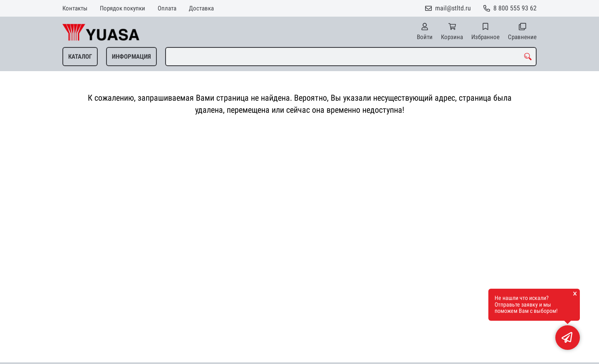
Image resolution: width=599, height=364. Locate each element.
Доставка (201, 8)
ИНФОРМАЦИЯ (131, 57)
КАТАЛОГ (80, 57)
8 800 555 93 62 (515, 8)
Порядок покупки (123, 8)
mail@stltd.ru (453, 8)
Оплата (167, 8)
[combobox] (351, 57)
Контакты (75, 8)
